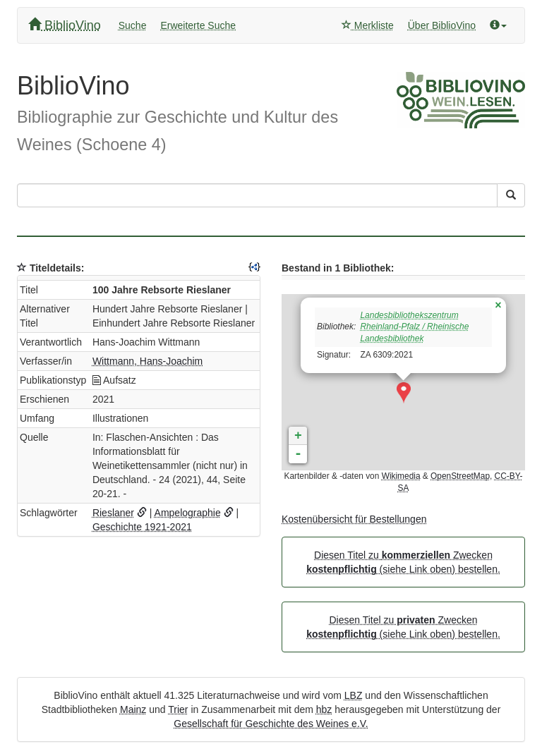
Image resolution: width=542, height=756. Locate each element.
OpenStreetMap (460, 476)
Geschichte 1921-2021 (142, 527)
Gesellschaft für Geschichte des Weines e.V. (271, 724)
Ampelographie (188, 513)
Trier (178, 709)
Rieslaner (113, 513)
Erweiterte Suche (198, 25)
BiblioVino (65, 25)
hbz (324, 709)
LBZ (354, 695)
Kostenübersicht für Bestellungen (354, 519)
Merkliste (368, 25)
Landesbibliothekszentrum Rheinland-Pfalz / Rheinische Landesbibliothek (414, 327)
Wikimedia (401, 476)
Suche (133, 25)
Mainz (133, 709)
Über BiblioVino (442, 25)
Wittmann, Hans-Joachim (147, 361)
